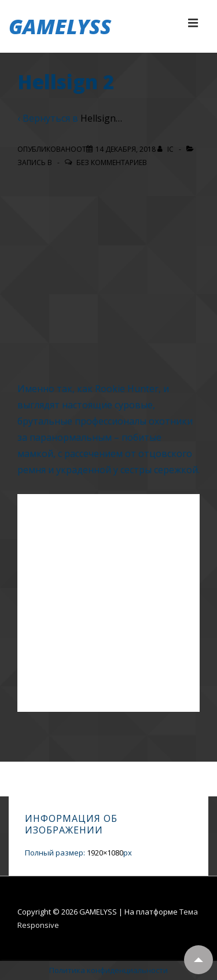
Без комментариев (112, 162)
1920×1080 (105, 853)
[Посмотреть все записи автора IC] (166, 149)
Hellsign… (101, 118)
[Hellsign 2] (126, 149)
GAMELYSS (60, 26)
